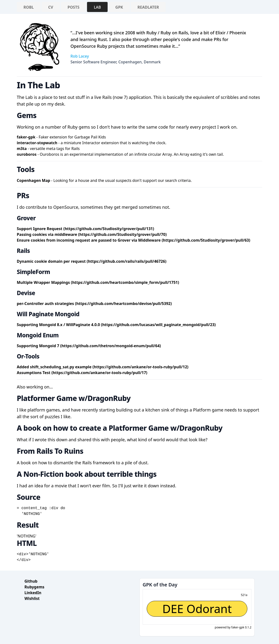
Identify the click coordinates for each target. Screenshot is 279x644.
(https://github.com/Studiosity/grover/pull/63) (206, 240)
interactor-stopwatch (37, 143)
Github (31, 581)
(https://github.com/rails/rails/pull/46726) (127, 261)
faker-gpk (26, 137)
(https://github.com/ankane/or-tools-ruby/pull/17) (99, 373)
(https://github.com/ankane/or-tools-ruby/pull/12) (140, 367)
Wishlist (32, 598)
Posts (73, 7)
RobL (29, 7)
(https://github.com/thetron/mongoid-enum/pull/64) (110, 346)
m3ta (22, 149)
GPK (119, 7)
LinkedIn (33, 593)
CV (51, 7)
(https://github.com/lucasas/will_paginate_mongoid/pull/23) (158, 325)
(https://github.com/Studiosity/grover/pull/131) (109, 229)
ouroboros (27, 154)
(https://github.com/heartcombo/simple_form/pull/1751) (125, 282)
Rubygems (34, 587)
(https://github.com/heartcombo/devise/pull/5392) (123, 304)
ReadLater (148, 7)
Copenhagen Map (33, 180)
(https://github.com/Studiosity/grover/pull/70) (122, 234)
